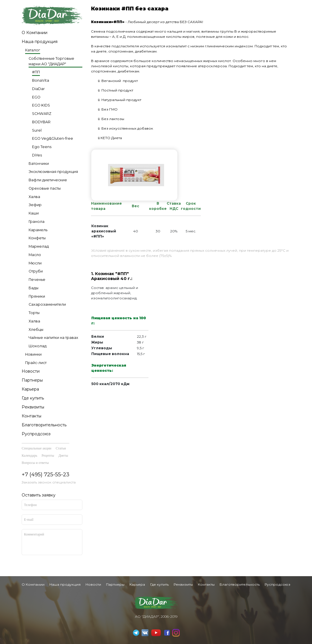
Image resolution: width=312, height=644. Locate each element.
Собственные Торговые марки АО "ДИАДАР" (51, 61)
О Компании (35, 33)
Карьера (30, 389)
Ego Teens (42, 147)
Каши (34, 213)
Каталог (33, 50)
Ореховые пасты (45, 188)
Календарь (29, 456)
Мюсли (35, 263)
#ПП (36, 72)
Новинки (33, 354)
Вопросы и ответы (35, 463)
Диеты (63, 456)
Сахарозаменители (47, 304)
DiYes (37, 155)
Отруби (36, 271)
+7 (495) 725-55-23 (45, 475)
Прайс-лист (36, 363)
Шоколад (38, 346)
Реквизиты (33, 407)
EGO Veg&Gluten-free (53, 138)
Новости (31, 371)
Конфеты (37, 238)
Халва (34, 197)
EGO (36, 97)
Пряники (37, 296)
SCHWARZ (42, 114)
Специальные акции (37, 448)
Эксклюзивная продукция (53, 172)
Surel (37, 130)
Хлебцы (36, 330)
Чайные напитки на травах (53, 338)
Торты (34, 313)
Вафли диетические (48, 180)
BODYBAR (41, 122)
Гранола (37, 222)
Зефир (35, 205)
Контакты (31, 416)
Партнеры (32, 380)
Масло (35, 255)
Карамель (38, 230)
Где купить (33, 398)
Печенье (37, 280)
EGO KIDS (41, 105)
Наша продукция (40, 42)
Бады (34, 288)
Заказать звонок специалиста (49, 482)
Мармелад (39, 246)
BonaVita (41, 80)
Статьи (61, 448)
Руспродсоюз (36, 434)
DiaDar (38, 89)
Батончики (39, 164)
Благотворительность (44, 425)
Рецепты (48, 456)
